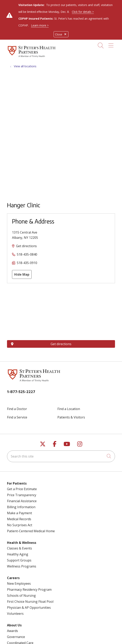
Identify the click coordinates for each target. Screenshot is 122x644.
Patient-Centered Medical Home (31, 531)
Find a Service (17, 417)
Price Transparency (22, 495)
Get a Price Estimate (22, 489)
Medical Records (19, 519)
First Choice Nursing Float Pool (30, 602)
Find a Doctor (17, 409)
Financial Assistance (22, 501)
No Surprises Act (20, 525)
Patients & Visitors (71, 417)
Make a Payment (19, 513)
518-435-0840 (27, 254)
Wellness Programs (22, 566)
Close (61, 34)
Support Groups (19, 560)
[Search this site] (61, 456)
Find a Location (69, 409)
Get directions (26, 246)
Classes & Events (19, 548)
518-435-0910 (27, 263)
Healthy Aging (18, 554)
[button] (112, 44)
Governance (16, 637)
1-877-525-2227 (21, 392)
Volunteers (15, 614)
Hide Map (22, 274)
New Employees (19, 584)
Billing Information (21, 507)
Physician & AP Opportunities (29, 608)
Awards (12, 631)
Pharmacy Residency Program (29, 590)
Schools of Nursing (21, 596)
